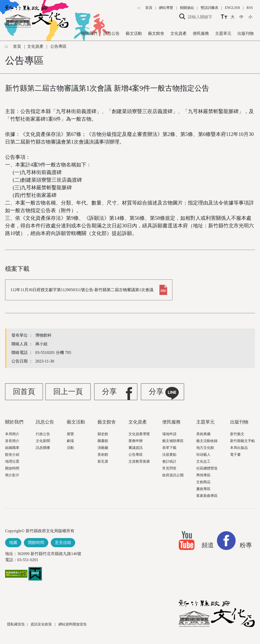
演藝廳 (103, 448)
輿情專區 (203, 475)
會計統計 (169, 461)
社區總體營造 (207, 468)
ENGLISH (232, 8)
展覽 (70, 434)
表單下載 (169, 448)
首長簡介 (12, 441)
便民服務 (201, 33)
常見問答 (169, 468)
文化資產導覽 (139, 434)
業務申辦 (136, 441)
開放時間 (12, 468)
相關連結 (187, 8)
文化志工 (203, 461)
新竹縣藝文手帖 (242, 441)
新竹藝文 (237, 434)
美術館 (103, 455)
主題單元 (223, 33)
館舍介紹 (12, 455)
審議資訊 (136, 448)
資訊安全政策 (42, 624)
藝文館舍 (156, 33)
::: (139, 8)
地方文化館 (205, 448)
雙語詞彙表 (209, 8)
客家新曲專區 (207, 496)
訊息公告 (111, 33)
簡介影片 (12, 475)
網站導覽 (167, 8)
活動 (70, 448)
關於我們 (89, 33)
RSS (250, 8)
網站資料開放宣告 (73, 624)
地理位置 (12, 461)
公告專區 (136, 455)
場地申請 (169, 434)
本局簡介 (12, 434)
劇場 (70, 441)
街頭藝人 (203, 455)
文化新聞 (43, 441)
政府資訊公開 (173, 475)
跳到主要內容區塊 (3, 3)
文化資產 (178, 33)
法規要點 (169, 455)
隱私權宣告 (16, 624)
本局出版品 (239, 448)
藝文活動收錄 (207, 441)
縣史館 (103, 434)
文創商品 (203, 482)
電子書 (235, 455)
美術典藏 (203, 434)
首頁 (149, 8)
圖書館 (103, 441)
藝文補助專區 (173, 441)
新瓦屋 (103, 461)
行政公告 (43, 434)
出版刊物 (246, 33)
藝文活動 (134, 33)
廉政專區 (203, 489)
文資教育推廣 (139, 461)
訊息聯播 (43, 448)
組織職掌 (12, 448)
